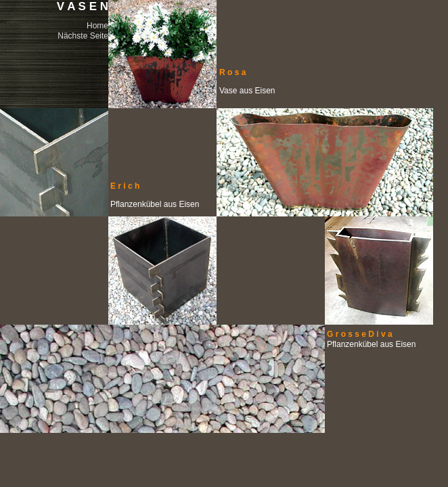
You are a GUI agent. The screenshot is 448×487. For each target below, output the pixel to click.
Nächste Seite (83, 36)
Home (97, 26)
